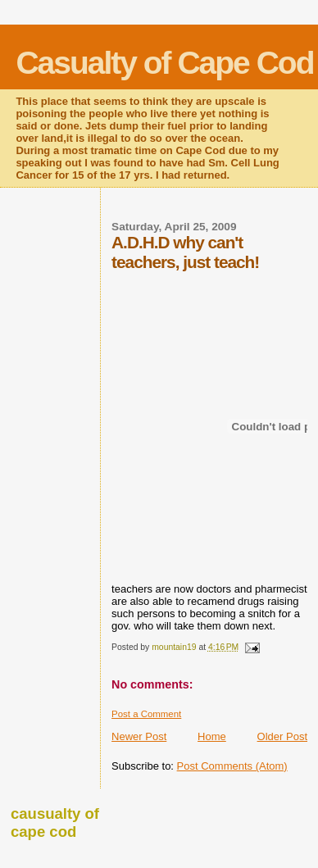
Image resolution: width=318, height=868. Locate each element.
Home (212, 736)
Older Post (282, 736)
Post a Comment (146, 714)
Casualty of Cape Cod (164, 63)
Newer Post (139, 736)
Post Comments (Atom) (232, 766)
